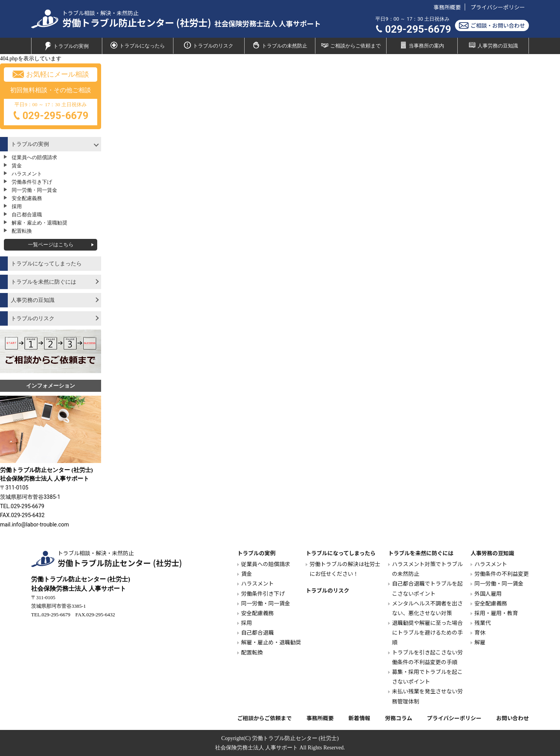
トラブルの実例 (66, 46)
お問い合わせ (513, 718)
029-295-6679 (413, 29)
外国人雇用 (488, 593)
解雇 (480, 642)
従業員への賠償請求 (34, 157)
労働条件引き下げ (32, 182)
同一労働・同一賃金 (34, 190)
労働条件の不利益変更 (502, 574)
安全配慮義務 (27, 198)
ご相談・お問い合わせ (492, 25)
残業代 (483, 623)
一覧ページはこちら (51, 245)
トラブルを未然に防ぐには (44, 282)
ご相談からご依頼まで (351, 45)
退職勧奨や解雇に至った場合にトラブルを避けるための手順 (427, 632)
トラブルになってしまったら (46, 264)
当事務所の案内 (422, 45)
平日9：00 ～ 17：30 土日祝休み (51, 113)
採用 (17, 206)
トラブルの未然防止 (280, 45)
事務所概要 (447, 7)
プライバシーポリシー (498, 7)
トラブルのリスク (209, 45)
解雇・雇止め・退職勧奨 (39, 223)
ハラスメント (27, 174)
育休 (480, 632)
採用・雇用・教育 (496, 613)
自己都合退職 (27, 215)
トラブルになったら (138, 45)
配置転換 (22, 231)
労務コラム (399, 718)
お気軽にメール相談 (51, 74)
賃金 (17, 166)
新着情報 (359, 718)
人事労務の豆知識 (493, 45)
